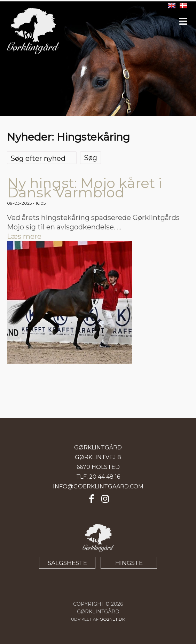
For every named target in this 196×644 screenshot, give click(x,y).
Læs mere (24, 236)
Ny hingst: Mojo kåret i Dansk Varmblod (84, 188)
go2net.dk (112, 619)
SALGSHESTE (67, 563)
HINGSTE (129, 563)
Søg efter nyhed (38, 158)
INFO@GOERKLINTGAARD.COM (98, 486)
